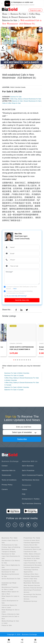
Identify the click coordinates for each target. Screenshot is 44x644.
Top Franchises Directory (32, 504)
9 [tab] (28, 360)
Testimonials (6, 475)
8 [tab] (27, 360)
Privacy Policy (7, 485)
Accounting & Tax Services (33, 594)
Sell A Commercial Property (32, 475)
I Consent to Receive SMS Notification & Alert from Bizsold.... (22, 288)
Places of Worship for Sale (10, 614)
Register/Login (36, 10)
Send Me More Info (22, 300)
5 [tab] (21, 360)
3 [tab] (18, 360)
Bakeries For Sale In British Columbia (17, 387)
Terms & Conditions (9, 480)
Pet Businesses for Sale (10, 545)
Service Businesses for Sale (11, 579)
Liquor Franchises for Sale (32, 563)
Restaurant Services (30, 601)
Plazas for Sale (7, 625)
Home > (6, 14)
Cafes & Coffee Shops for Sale (11, 103)
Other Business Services (32, 585)
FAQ (24, 494)
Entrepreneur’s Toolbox (31, 499)
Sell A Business (28, 466)
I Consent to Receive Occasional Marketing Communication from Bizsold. (19, 292)
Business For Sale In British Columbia (17, 373)
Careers (5, 489)
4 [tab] (19, 360)
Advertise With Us (8, 470)
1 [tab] (14, 360)
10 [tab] (30, 360)
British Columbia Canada (18, 87)
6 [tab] (23, 360)
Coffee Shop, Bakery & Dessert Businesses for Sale (25, 99)
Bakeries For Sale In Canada (14, 390)
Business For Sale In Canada (14, 375)
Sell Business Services (31, 480)
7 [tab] (25, 360)
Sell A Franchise (28, 470)
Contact (5, 466)
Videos (25, 489)
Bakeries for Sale (10, 21)
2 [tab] (16, 360)
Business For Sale (18, 14)
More (15, 289)
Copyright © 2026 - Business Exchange (22, 634)
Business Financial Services (33, 588)
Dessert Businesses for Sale (32, 101)
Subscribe (22, 439)
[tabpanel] (22, 340)
